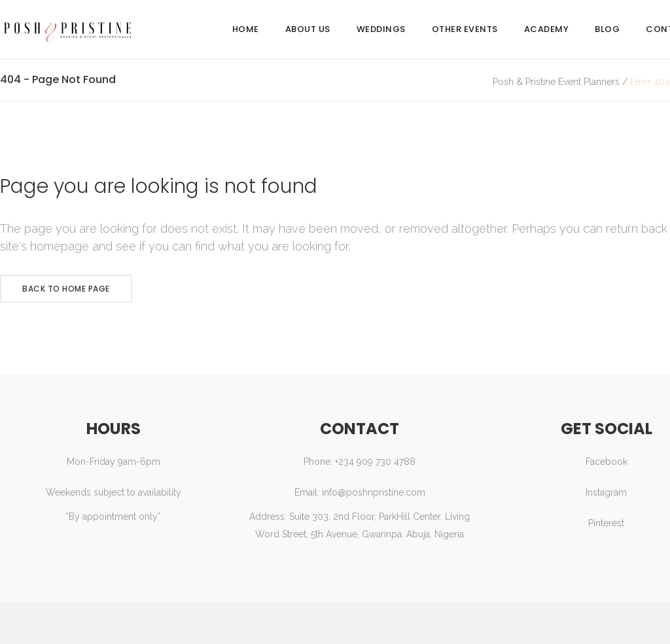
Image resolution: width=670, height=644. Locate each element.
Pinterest (606, 523)
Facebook (607, 462)
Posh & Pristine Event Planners (556, 82)
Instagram (606, 492)
